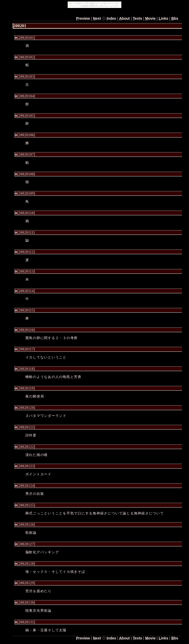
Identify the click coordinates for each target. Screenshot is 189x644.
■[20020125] (25, 505)
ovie (150, 18)
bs (175, 18)
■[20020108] (25, 174)
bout (124, 18)
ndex (111, 18)
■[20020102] (25, 57)
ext (97, 18)
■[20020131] (25, 622)
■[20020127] (25, 544)
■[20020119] (25, 388)
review (83, 18)
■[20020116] (25, 330)
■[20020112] (25, 252)
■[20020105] (25, 116)
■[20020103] (25, 76)
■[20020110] (25, 213)
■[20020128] (25, 564)
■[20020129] (25, 583)
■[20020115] (25, 310)
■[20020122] (25, 447)
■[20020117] (25, 349)
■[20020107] (25, 154)
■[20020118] (25, 369)
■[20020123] (25, 466)
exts (137, 18)
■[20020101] (25, 38)
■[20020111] (25, 232)
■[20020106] (25, 135)
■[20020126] (25, 524)
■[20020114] (25, 291)
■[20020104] (25, 96)
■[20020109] (25, 193)
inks (164, 18)
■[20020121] (25, 427)
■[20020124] (25, 486)
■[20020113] (25, 271)
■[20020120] (25, 408)
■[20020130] (25, 602)
